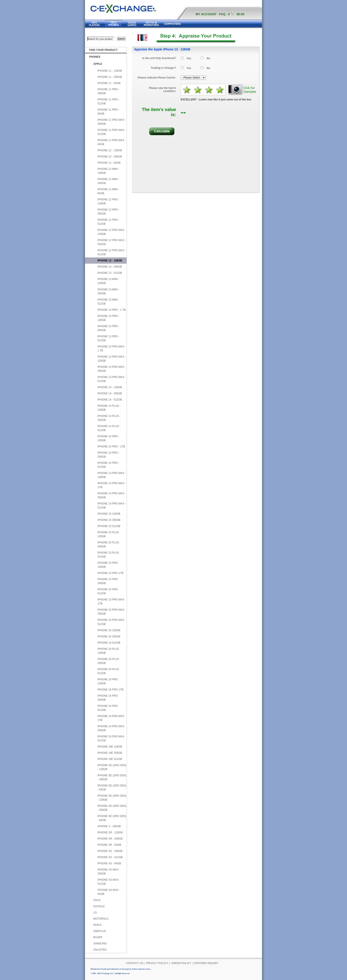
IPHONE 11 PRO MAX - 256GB (112, 122)
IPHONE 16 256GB (109, 637)
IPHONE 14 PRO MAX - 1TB (112, 485)
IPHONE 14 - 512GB (110, 400)
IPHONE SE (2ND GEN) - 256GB (112, 777)
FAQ (222, 14)
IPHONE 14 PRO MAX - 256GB (112, 495)
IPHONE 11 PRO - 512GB (108, 102)
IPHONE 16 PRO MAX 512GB (111, 738)
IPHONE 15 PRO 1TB (110, 573)
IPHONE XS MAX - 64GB (109, 892)
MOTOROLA (101, 919)
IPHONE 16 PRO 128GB (108, 681)
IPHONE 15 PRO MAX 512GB (111, 622)
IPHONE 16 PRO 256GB (108, 698)
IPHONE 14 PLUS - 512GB (109, 428)
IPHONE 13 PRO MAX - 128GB (112, 359)
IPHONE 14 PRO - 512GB (108, 465)
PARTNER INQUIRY (206, 963)
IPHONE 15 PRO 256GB (108, 581)
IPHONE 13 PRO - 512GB (108, 338)
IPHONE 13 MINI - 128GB (108, 281)
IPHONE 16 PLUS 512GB (108, 671)
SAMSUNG (100, 944)
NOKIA (97, 925)
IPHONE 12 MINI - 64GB (108, 191)
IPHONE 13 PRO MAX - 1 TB (112, 349)
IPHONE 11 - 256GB (110, 77)
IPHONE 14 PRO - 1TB (111, 447)
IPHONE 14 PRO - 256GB (108, 455)
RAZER (98, 937)
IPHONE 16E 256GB (110, 753)
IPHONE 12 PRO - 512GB (108, 222)
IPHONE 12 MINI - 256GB (108, 181)
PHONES (95, 57)
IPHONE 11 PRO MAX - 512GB (112, 132)
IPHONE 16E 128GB (110, 747)
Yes (189, 58)
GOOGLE (99, 906)
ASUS (97, 900)
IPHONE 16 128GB (109, 630)
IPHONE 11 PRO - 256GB (108, 91)
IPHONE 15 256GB (109, 520)
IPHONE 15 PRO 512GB (108, 591)
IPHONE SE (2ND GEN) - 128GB (112, 767)
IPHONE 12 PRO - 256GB (108, 212)
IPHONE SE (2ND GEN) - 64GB (112, 788)
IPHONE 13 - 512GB (110, 273)
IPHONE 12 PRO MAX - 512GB (112, 252)
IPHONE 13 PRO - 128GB (108, 318)
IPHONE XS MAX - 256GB (109, 872)
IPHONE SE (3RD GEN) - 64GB (112, 818)
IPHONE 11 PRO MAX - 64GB (112, 142)
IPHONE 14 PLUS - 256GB (109, 418)
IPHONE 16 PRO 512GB (108, 708)
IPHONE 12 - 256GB (110, 157)
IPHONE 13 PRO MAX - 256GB (112, 369)
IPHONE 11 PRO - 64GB (108, 112)
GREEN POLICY (181, 963)
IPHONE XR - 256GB (110, 839)
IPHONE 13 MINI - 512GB (108, 302)
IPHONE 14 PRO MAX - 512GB (112, 506)
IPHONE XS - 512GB (110, 857)
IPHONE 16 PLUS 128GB (108, 651)
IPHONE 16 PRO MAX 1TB (111, 718)
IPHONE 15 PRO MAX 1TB (111, 602)
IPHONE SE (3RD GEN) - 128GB (112, 798)
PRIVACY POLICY (157, 963)
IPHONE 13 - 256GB (110, 267)
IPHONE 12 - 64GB (109, 163)
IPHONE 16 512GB (109, 643)
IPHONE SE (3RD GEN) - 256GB (112, 808)
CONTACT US (135, 963)
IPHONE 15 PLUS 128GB (108, 534)
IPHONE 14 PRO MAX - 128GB (112, 475)
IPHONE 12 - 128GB (110, 150)
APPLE (98, 64)
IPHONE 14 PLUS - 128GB (109, 408)
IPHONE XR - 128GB (110, 832)
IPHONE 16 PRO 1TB (110, 690)
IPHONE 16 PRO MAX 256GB (111, 728)
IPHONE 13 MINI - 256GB (108, 292)
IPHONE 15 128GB (109, 514)
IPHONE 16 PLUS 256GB (108, 661)
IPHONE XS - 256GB (110, 851)
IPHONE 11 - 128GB (110, 71)
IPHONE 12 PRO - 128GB (108, 201)
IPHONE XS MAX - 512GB (109, 882)
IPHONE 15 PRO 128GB (108, 565)
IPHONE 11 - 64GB (109, 83)
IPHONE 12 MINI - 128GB (108, 171)
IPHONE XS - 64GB (109, 863)
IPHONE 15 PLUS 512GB (108, 555)
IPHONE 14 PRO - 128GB (108, 438)
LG (95, 913)
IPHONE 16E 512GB (110, 759)
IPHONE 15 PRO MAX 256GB (111, 612)
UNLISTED (100, 950)
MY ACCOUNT (206, 14)
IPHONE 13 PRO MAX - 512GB (112, 379)
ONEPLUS (100, 931)
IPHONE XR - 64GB (109, 845)
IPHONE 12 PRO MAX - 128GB (112, 232)
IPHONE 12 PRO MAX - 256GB (112, 242)
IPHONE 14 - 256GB (110, 393)
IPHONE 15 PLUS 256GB (108, 545)
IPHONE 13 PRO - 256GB (108, 328)
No (208, 58)
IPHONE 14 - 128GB (110, 387)
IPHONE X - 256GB (109, 826)
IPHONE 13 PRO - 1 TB (112, 310)
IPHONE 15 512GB (109, 526)
